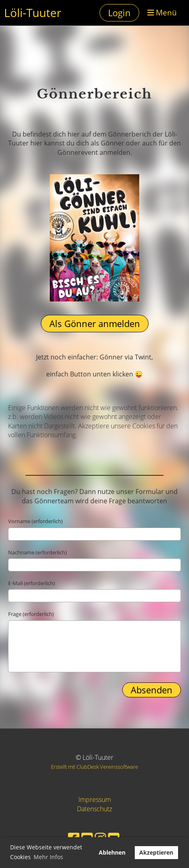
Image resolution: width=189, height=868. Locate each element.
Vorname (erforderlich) (35, 521)
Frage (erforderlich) (31, 614)
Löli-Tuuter (33, 13)
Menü (162, 12)
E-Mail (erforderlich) (32, 583)
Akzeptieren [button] (156, 852)
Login (119, 13)
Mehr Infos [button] (48, 857)
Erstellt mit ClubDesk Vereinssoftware (94, 767)
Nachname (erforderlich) (37, 552)
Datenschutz (94, 809)
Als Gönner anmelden (95, 323)
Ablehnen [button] (112, 852)
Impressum (95, 800)
